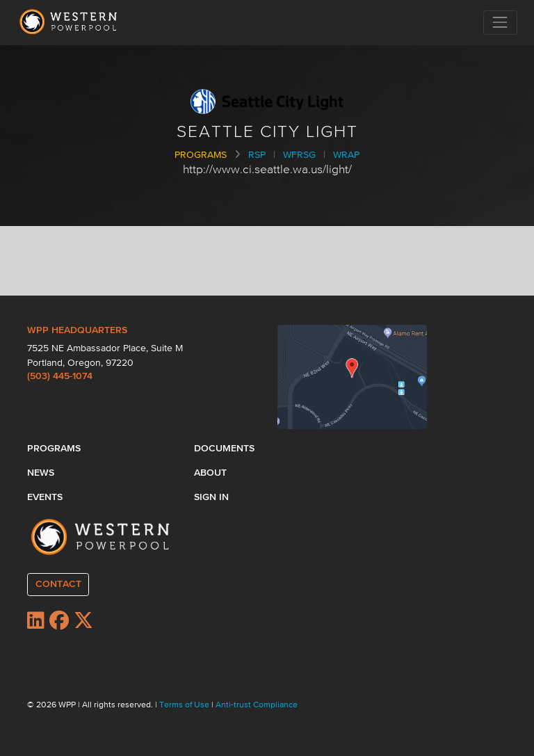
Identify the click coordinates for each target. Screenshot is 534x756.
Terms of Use (185, 705)
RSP (257, 155)
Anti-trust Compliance (257, 705)
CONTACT (58, 584)
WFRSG (299, 155)
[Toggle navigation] (500, 23)
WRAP (346, 155)
